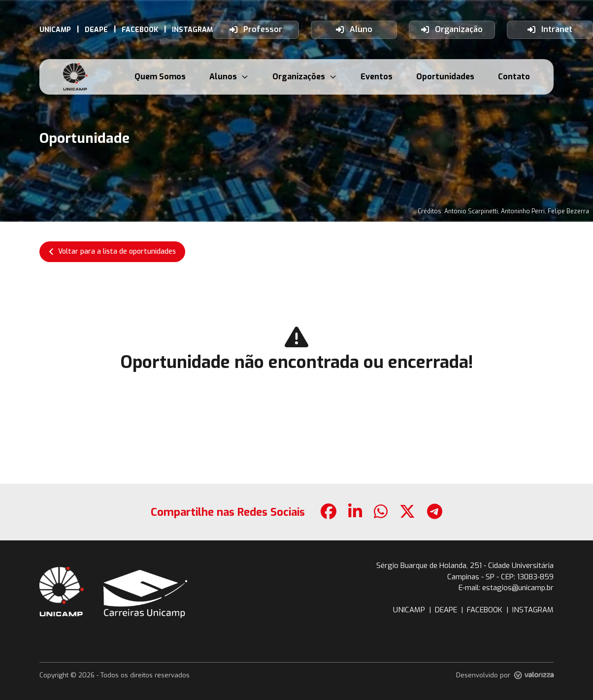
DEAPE (446, 610)
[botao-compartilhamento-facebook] (329, 512)
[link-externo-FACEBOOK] (140, 30)
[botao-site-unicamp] (62, 592)
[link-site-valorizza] (534, 675)
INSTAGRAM (533, 610)
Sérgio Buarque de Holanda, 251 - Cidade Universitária (465, 566)
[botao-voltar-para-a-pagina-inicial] (75, 77)
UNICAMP (409, 610)
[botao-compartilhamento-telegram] (435, 512)
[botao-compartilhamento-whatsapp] (381, 512)
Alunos (229, 77)
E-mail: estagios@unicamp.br (506, 588)
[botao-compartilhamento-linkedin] (355, 512)
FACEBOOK (485, 610)
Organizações (305, 77)
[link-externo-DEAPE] (96, 30)
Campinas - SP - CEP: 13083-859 (500, 577)
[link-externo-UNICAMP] (55, 30)
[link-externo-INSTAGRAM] (192, 30)
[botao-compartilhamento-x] (407, 512)
